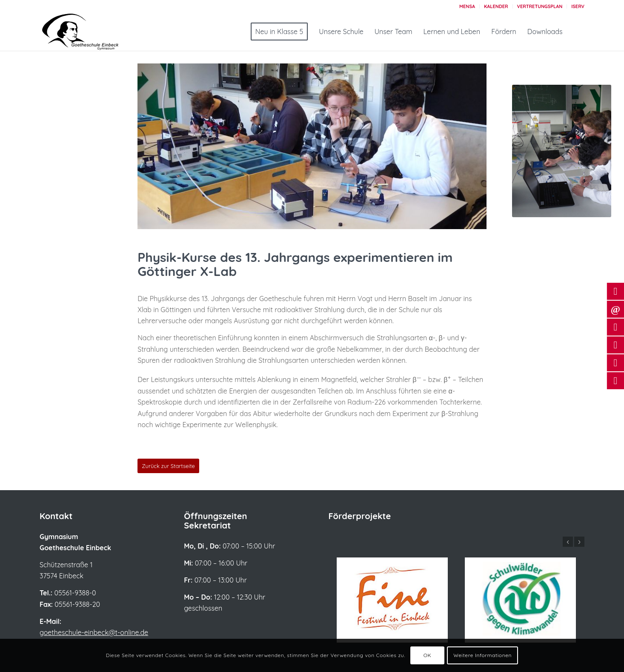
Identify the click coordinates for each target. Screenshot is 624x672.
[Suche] (577, 32)
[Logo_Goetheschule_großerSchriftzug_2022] (91, 32)
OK (428, 655)
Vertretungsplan (540, 6)
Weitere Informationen (482, 655)
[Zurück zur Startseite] (168, 466)
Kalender (496, 6)
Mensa (467, 6)
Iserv (578, 6)
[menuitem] (467, 6)
